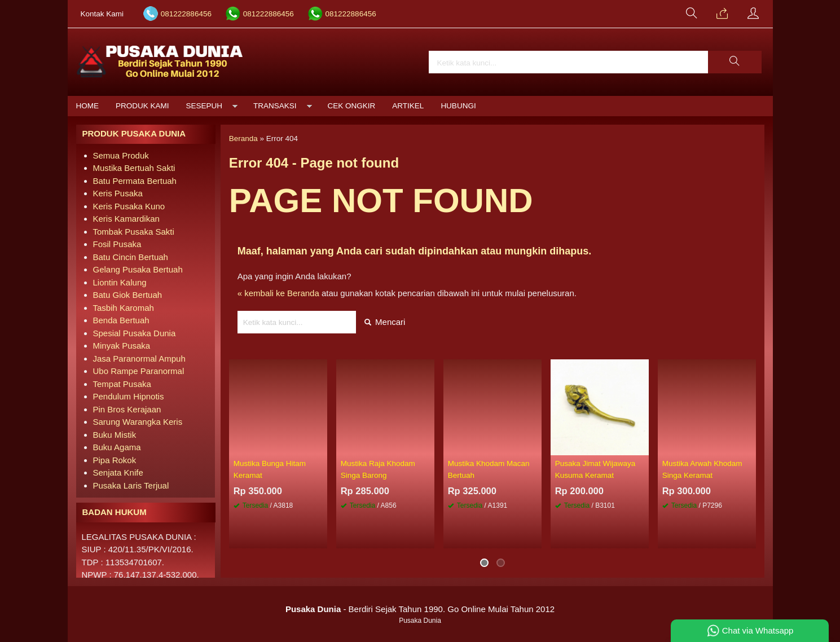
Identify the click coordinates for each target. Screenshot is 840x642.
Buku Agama (117, 447)
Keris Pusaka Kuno (129, 206)
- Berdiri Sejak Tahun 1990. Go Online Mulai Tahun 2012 (420, 609)
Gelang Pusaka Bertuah (138, 269)
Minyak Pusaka (122, 346)
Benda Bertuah (121, 320)
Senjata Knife (118, 472)
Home (88, 106)
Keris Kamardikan (126, 219)
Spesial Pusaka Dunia (135, 333)
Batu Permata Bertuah (135, 181)
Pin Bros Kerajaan (127, 409)
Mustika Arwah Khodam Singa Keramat (702, 469)
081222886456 (186, 14)
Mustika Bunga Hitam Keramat (270, 469)
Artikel (408, 106)
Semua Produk (121, 155)
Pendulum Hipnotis (129, 396)
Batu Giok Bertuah (128, 295)
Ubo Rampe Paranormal (139, 371)
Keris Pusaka (118, 193)
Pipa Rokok (115, 460)
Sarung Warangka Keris (138, 422)
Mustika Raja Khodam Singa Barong (378, 469)
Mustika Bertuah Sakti (134, 168)
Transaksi (275, 106)
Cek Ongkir (352, 106)
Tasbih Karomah (124, 308)
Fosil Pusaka (117, 244)
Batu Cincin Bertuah (131, 257)
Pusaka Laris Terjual (131, 485)
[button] (735, 62)
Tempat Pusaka (122, 384)
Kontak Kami (102, 14)
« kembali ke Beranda (278, 293)
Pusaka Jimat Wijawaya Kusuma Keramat (595, 469)
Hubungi (458, 106)
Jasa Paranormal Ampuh (139, 359)
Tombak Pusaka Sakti (134, 232)
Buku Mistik (115, 435)
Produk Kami (142, 106)
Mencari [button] (385, 322)
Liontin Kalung (120, 282)
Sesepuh (204, 106)
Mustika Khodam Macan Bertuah (489, 469)
